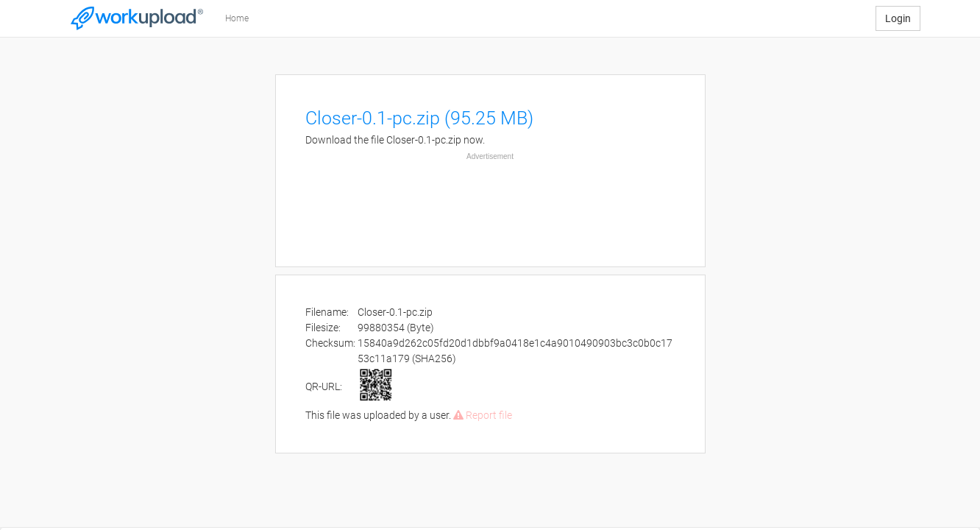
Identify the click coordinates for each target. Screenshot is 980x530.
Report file (483, 415)
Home (237, 18)
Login (898, 18)
